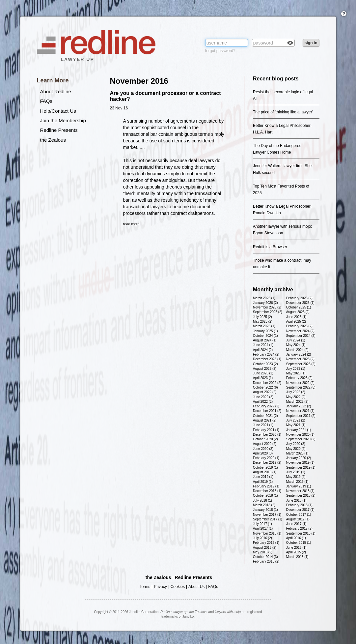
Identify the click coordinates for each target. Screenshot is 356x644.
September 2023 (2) (301, 364)
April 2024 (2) (263, 350)
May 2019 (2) (296, 477)
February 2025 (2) (299, 326)
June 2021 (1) (263, 425)
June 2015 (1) (296, 548)
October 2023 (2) (265, 364)
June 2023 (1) (263, 373)
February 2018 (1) (299, 505)
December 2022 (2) (267, 383)
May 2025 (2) (263, 322)
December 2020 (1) (267, 435)
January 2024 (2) (299, 354)
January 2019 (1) (299, 486)
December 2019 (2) (267, 463)
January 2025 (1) (265, 331)
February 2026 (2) (299, 298)
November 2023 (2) (300, 359)
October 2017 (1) (299, 515)
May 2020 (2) (296, 449)
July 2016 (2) (262, 538)
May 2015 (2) (263, 552)
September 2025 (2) (268, 312)
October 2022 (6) (265, 387)
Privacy (160, 587)
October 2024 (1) (265, 336)
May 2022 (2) (296, 397)
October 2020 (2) (265, 439)
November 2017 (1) (267, 515)
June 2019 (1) (263, 477)
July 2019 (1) (296, 472)
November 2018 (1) (300, 491)
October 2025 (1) (299, 307)
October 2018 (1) (265, 496)
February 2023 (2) (299, 378)
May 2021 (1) (296, 425)
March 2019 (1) (297, 482)
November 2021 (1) (300, 411)
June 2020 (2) (263, 449)
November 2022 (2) (300, 383)
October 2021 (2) (265, 416)
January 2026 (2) (265, 303)
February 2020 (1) (266, 458)
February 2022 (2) (266, 406)
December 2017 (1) (300, 510)
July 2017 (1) (262, 524)
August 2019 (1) (265, 472)
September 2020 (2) (301, 439)
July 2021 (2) (296, 420)
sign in (311, 43)
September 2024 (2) (301, 336)
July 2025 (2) (262, 317)
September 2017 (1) (268, 519)
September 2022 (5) (301, 387)
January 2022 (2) (299, 406)
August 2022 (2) (265, 392)
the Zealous (53, 140)
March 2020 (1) (297, 453)
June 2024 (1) (263, 345)
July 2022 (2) (296, 392)
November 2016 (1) (267, 533)
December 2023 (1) (267, 359)
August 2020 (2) (265, 444)
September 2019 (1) (301, 468)
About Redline (56, 91)
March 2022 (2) (297, 402)
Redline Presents (59, 130)
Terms (145, 587)
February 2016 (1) (266, 543)
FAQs (46, 101)
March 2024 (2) (297, 350)
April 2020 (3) (263, 453)
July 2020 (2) (296, 444)
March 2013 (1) (297, 557)
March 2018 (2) (264, 505)
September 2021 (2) (301, 416)
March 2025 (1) (264, 326)
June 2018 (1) (296, 500)
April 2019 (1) (263, 482)
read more (131, 224)
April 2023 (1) (263, 378)
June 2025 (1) (296, 317)
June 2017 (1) (296, 524)
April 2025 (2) (296, 322)
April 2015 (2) (296, 552)
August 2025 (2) (298, 312)
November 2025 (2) (267, 307)
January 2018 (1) (265, 510)
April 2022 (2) (263, 402)
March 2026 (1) (264, 298)
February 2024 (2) (266, 354)
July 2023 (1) (296, 369)
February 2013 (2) (266, 561)
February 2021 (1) (266, 430)
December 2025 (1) (300, 303)
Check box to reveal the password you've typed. (290, 44)
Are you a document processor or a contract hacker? (165, 96)
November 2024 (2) (300, 331)
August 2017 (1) (298, 519)
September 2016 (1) (301, 533)
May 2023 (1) (296, 373)
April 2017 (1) (263, 528)
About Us (196, 587)
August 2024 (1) (265, 340)
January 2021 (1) (299, 430)
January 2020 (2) (299, 458)
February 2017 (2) (299, 528)
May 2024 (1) (296, 345)
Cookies (178, 587)
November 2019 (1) (300, 463)
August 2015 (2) (265, 548)
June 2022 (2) (263, 397)
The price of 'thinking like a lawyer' (283, 112)
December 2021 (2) (267, 411)
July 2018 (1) (262, 500)
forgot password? (220, 51)
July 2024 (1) (296, 340)
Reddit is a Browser (270, 247)
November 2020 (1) (300, 435)
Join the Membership (63, 120)
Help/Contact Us (58, 111)
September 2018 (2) (301, 496)
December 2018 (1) (267, 491)
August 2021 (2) (265, 420)
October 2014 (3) (265, 557)
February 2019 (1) (266, 486)
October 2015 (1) (299, 543)
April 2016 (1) (296, 538)
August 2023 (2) (265, 369)
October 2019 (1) (265, 468)
